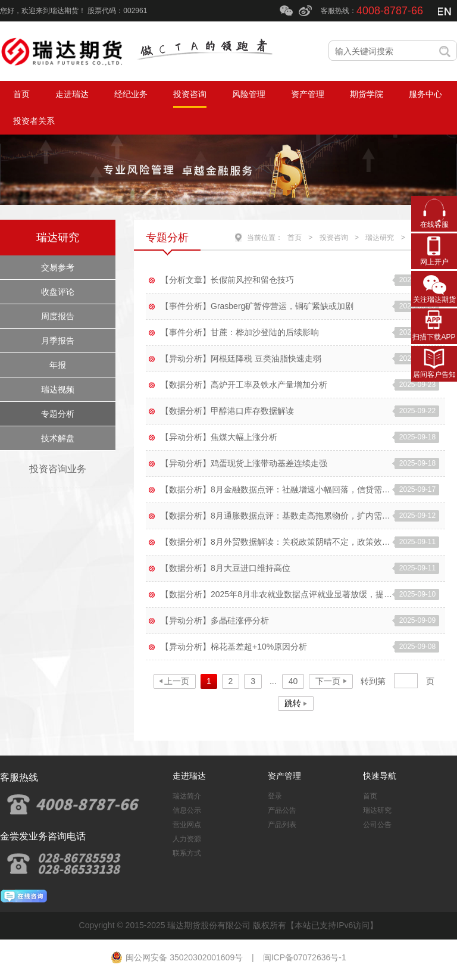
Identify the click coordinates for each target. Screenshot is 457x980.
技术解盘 (58, 438)
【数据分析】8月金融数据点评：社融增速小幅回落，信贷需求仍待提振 (276, 489)
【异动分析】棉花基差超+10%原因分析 (234, 647)
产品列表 (282, 825)
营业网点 (187, 825)
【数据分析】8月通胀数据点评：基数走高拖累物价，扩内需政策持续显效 (276, 516)
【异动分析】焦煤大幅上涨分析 (219, 437)
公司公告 (377, 825)
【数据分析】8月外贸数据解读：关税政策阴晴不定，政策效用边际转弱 (276, 542)
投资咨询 (334, 238)
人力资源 (187, 839)
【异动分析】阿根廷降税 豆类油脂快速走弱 (241, 358)
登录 (275, 796)
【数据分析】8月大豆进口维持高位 (226, 568)
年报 (58, 365)
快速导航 (380, 776)
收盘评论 (58, 292)
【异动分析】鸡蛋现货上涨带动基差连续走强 (244, 463)
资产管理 (284, 776)
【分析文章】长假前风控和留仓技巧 (227, 280)
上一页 (177, 681)
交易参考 (58, 267)
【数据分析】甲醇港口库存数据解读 (227, 411)
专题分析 (58, 414)
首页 (295, 238)
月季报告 (58, 341)
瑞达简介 (187, 796)
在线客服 (434, 224)
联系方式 (187, 853)
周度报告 (58, 316)
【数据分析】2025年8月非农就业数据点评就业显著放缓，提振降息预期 (276, 594)
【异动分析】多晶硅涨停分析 (215, 620)
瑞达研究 (58, 238)
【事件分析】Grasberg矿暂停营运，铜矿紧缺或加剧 (257, 306)
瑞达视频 (58, 389)
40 (293, 681)
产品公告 (282, 810)
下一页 (328, 681)
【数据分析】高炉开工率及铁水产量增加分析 (244, 385)
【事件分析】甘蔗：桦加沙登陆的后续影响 (240, 332)
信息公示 (187, 810)
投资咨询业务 (58, 469)
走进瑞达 (189, 776)
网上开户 (434, 262)
